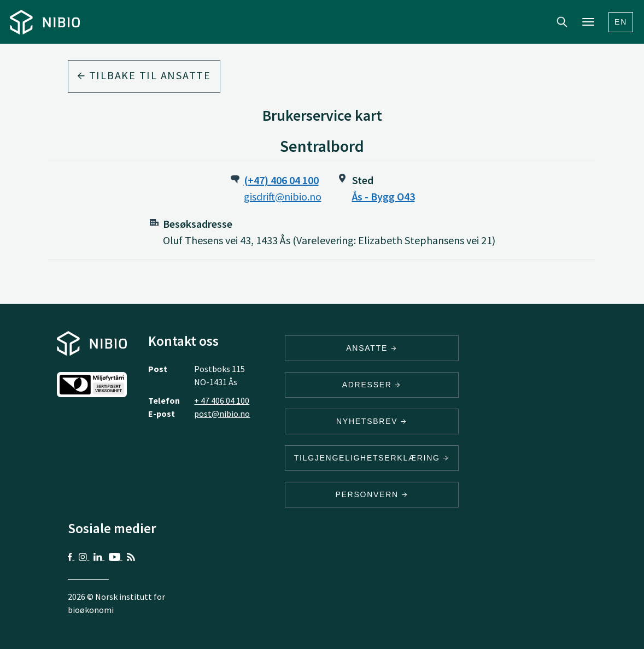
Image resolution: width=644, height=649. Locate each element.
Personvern (371, 494)
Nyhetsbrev (372, 421)
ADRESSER (372, 385)
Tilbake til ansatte (144, 75)
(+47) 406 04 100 (281, 180)
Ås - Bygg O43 (384, 196)
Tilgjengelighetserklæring (372, 458)
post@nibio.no (222, 414)
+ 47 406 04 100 (222, 400)
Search (562, 22)
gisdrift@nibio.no (283, 196)
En (621, 22)
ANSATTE (371, 348)
